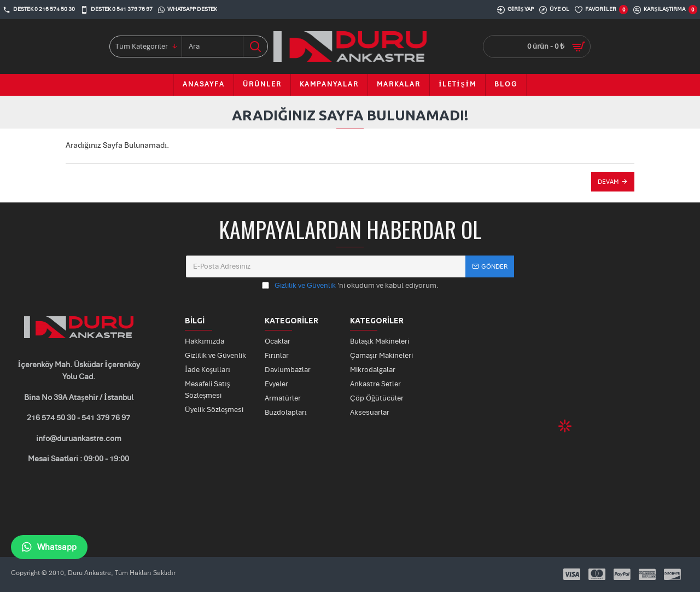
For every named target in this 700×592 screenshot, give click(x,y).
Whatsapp (49, 547)
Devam (608, 182)
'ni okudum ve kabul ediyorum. (350, 286)
